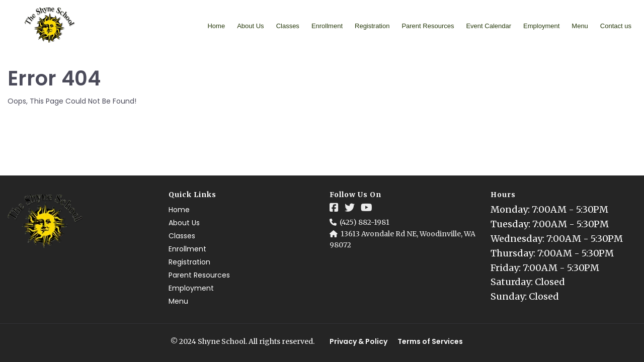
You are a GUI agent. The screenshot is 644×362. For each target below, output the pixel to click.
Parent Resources (428, 26)
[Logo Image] (50, 26)
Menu (580, 26)
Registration (372, 26)
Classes (288, 26)
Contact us (616, 26)
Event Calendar (489, 26)
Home (216, 26)
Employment (541, 26)
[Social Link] (334, 208)
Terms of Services (430, 341)
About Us (250, 26)
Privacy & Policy (358, 341)
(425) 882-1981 (365, 222)
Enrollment (327, 26)
